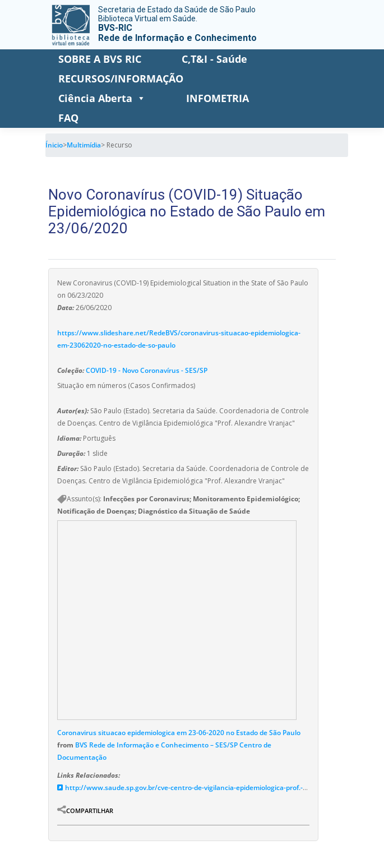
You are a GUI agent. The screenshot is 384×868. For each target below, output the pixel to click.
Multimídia (84, 145)
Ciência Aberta (102, 98)
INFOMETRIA (218, 98)
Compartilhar (90, 811)
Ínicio (54, 145)
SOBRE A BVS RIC (100, 59)
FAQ (68, 118)
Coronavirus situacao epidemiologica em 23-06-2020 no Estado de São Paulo (179, 733)
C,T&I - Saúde (214, 59)
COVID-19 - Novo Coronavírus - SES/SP (147, 370)
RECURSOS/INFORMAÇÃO (121, 79)
